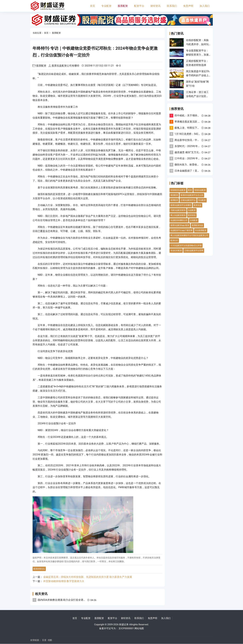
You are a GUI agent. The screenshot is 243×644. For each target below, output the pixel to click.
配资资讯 (192, 215)
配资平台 (139, 6)
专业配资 (106, 6)
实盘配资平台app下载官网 (181, 230)
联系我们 (172, 6)
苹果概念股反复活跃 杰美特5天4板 (194, 122)
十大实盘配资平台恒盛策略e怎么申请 (186, 245)
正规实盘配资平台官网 (194, 251)
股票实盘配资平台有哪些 (181, 205)
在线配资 (194, 220)
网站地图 (139, 628)
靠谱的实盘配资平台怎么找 (192, 195)
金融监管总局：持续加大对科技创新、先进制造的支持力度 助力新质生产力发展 (88, 577)
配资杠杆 (174, 240)
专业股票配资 (201, 230)
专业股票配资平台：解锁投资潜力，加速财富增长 (197, 55)
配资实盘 (198, 205)
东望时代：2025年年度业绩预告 (192, 146)
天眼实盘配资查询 (178, 210)
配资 (190, 190)
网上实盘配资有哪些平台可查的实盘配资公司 (189, 235)
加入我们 (205, 6)
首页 (93, 6)
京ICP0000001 (126, 628)
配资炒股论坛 (39, 569)
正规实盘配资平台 (188, 200)
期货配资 (174, 195)
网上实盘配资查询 (178, 215)
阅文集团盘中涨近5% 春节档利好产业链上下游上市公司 (198, 75)
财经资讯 (155, 6)
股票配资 (123, 6)
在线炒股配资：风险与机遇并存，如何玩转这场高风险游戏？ (197, 44)
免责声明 (188, 6)
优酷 (50, 640)
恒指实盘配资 (200, 190)
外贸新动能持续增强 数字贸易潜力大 (64, 581)
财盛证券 (124, 624)
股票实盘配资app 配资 (180, 225)
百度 (44, 640)
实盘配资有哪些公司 (179, 220)
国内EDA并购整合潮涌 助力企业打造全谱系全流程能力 (68, 600)
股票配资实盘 (197, 225)
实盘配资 (192, 210)
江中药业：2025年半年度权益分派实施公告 (199, 158)
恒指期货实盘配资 (178, 190)
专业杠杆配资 (176, 251)
